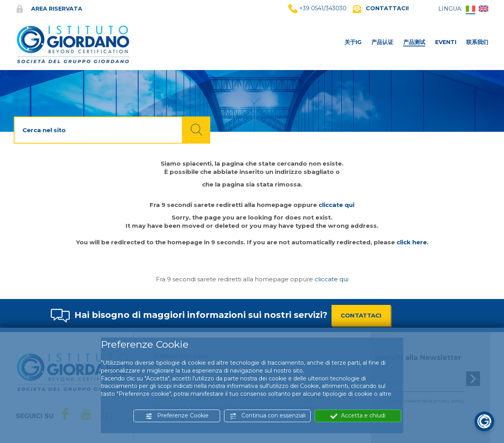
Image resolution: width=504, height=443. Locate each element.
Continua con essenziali (268, 416)
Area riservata (49, 9)
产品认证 (382, 42)
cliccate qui (336, 205)
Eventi (446, 42)
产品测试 (414, 42)
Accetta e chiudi (358, 416)
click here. (412, 242)
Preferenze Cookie (177, 416)
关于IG (353, 42)
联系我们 (477, 42)
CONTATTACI (361, 315)
